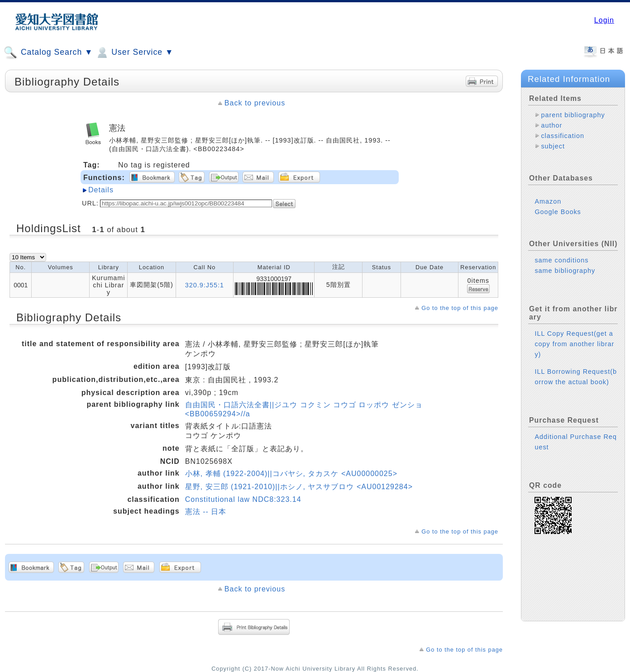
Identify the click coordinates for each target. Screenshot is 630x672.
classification (563, 136)
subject (553, 146)
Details (101, 190)
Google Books (558, 212)
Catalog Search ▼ (48, 52)
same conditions (561, 260)
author (551, 125)
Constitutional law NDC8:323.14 (243, 499)
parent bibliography (573, 115)
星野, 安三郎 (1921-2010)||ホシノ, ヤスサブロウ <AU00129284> (299, 487)
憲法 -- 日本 (206, 512)
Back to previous (255, 103)
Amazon (548, 201)
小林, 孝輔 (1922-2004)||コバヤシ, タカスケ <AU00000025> (291, 474)
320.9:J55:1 (205, 285)
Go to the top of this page (460, 308)
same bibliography (565, 271)
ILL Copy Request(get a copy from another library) (574, 344)
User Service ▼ (134, 52)
